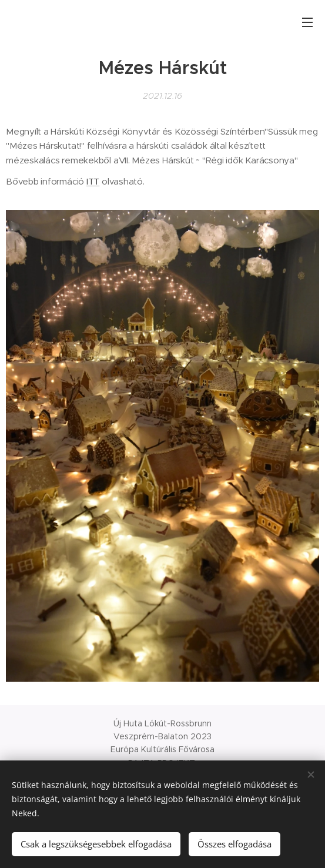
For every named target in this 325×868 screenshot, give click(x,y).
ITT (93, 181)
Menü (307, 22)
